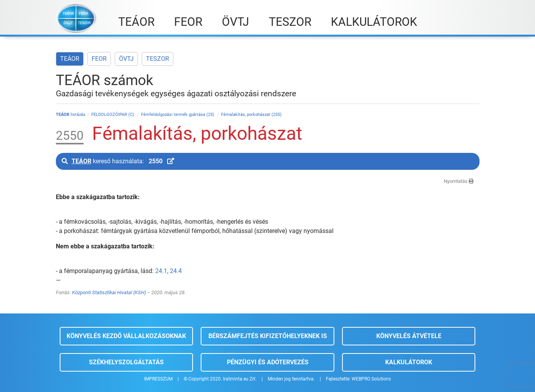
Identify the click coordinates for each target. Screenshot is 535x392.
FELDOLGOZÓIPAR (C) (113, 115)
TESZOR (158, 59)
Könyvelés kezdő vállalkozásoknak (126, 336)
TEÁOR (70, 59)
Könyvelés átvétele (409, 336)
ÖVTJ (126, 59)
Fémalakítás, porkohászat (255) (251, 115)
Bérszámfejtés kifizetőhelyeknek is (268, 336)
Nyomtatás (459, 181)
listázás (71, 115)
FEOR (99, 59)
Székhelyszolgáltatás (126, 362)
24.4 (176, 271)
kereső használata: (118, 161)
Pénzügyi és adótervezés (268, 362)
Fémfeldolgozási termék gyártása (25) (178, 115)
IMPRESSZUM (158, 379)
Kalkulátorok (409, 362)
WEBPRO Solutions (371, 379)
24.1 (161, 271)
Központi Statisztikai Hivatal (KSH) (109, 292)
